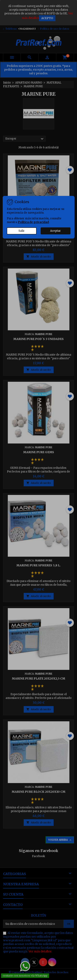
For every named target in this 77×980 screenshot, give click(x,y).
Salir (22, 231)
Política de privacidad (33, 222)
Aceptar (55, 231)
